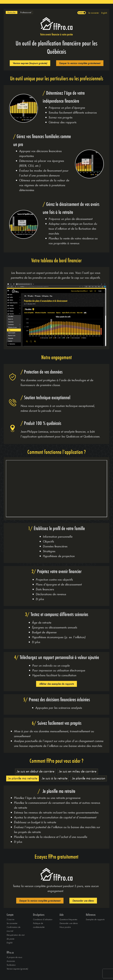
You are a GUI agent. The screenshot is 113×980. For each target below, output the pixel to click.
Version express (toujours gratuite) (30, 63)
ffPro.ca (10, 953)
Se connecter (94, 13)
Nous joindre (65, 927)
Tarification (11, 965)
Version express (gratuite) (17, 969)
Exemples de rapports (95, 919)
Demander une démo (83, 901)
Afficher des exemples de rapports (56, 684)
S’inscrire (10, 919)
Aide (62, 915)
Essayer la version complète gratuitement (80, 63)
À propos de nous (14, 957)
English (104, 13)
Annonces (11, 961)
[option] (12, 12)
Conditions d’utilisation (43, 919)
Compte (10, 915)
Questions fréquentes (68, 919)
